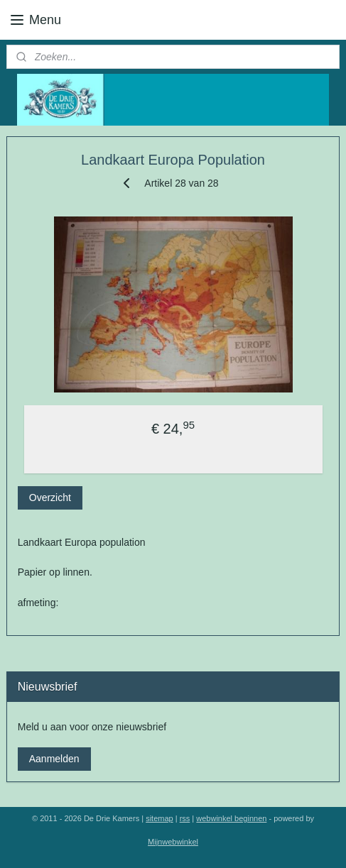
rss (185, 818)
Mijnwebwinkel (173, 842)
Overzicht (50, 497)
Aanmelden (54, 759)
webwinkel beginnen (231, 818)
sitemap (160, 818)
